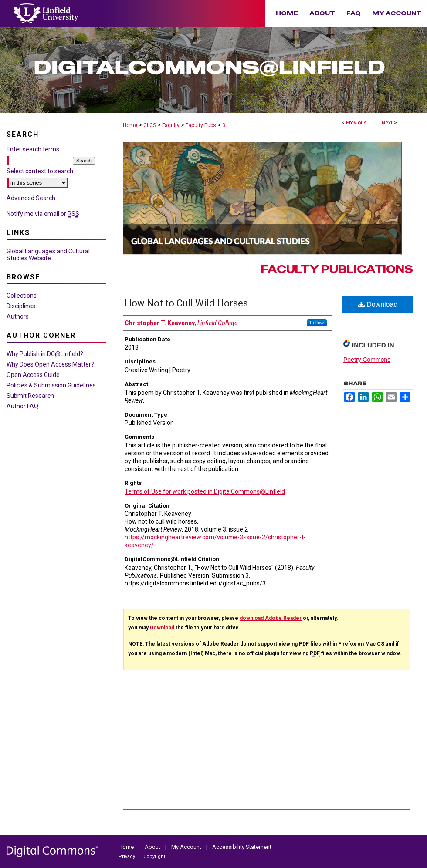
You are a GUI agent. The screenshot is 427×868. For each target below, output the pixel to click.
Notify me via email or (43, 214)
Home (130, 125)
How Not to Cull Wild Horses (186, 303)
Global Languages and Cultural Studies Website (48, 255)
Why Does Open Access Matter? (50, 364)
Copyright (154, 856)
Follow (317, 323)
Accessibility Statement (242, 847)
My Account (187, 847)
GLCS (150, 125)
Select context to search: (41, 171)
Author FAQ (22, 406)
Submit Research (30, 396)
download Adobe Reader (271, 618)
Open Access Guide (33, 375)
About (153, 847)
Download (378, 304)
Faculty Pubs (201, 125)
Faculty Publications (337, 269)
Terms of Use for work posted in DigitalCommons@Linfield (205, 491)
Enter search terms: (34, 149)
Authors (18, 316)
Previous (356, 123)
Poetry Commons (367, 360)
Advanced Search (31, 198)
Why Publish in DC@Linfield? (45, 354)
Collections (22, 296)
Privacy (127, 856)
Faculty (171, 125)
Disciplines (21, 306)
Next (387, 123)
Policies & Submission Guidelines (51, 385)
